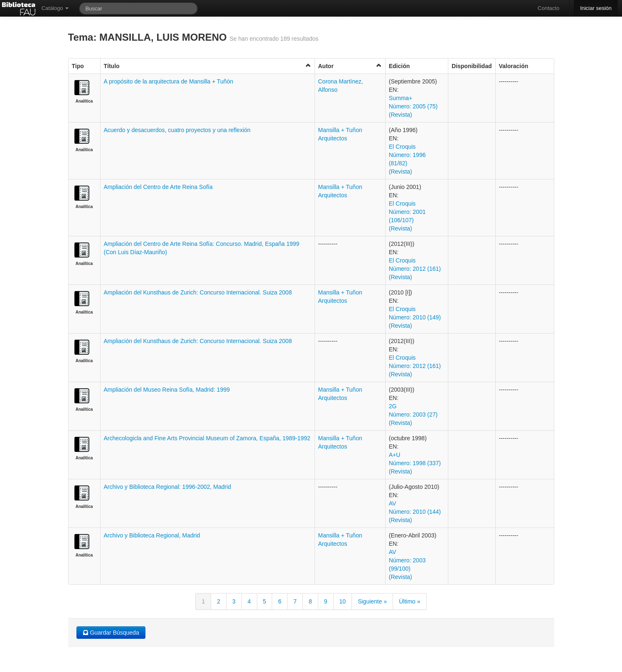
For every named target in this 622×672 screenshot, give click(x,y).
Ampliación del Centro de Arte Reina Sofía (158, 187)
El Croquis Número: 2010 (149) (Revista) (415, 317)
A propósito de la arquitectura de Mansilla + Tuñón (169, 81)
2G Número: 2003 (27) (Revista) (413, 414)
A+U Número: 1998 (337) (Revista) (415, 463)
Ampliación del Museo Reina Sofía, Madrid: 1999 (167, 390)
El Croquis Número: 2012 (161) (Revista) (415, 269)
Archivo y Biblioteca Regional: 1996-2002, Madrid (168, 487)
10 (343, 601)
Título (208, 66)
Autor (350, 66)
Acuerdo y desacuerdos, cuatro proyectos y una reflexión (177, 130)
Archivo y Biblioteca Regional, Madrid (152, 535)
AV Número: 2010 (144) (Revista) (415, 512)
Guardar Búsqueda (111, 633)
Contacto (548, 8)
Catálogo (55, 8)
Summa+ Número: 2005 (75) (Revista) (413, 106)
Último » (409, 601)
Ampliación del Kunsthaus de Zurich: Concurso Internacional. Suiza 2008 (198, 292)
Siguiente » (372, 601)
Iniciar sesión (596, 8)
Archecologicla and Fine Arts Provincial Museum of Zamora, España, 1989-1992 (207, 438)
